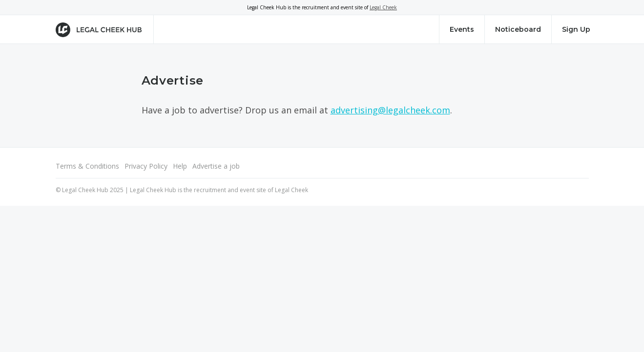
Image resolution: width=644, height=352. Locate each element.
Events (462, 29)
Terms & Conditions (87, 166)
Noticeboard (518, 29)
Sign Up (576, 29)
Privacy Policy (146, 166)
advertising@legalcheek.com (390, 110)
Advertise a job (216, 166)
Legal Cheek (383, 7)
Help (180, 166)
